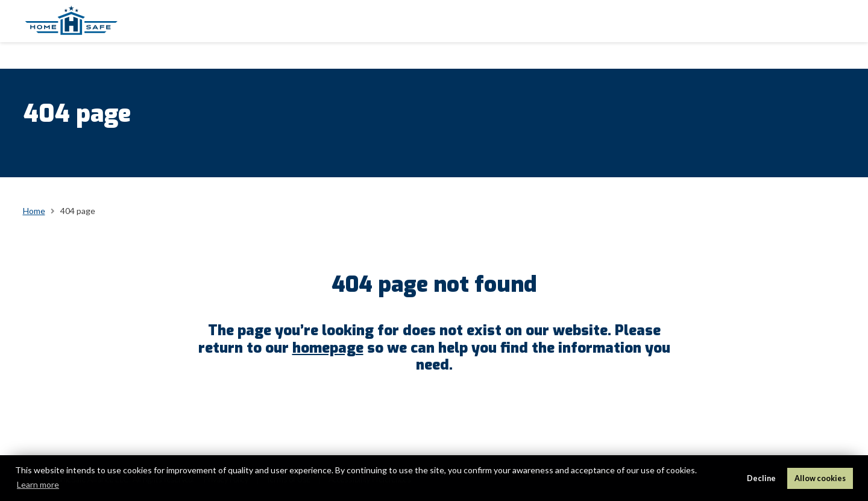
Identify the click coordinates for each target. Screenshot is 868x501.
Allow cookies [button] (820, 478)
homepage (328, 348)
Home (34, 211)
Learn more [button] (38, 484)
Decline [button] (761, 478)
